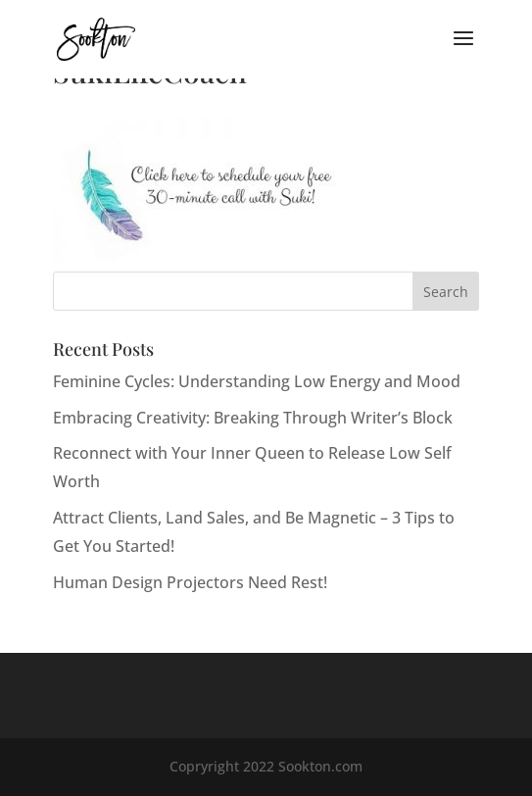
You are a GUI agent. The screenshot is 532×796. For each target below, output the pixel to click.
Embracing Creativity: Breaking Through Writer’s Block (253, 418)
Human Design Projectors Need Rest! (190, 582)
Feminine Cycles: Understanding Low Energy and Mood (257, 381)
